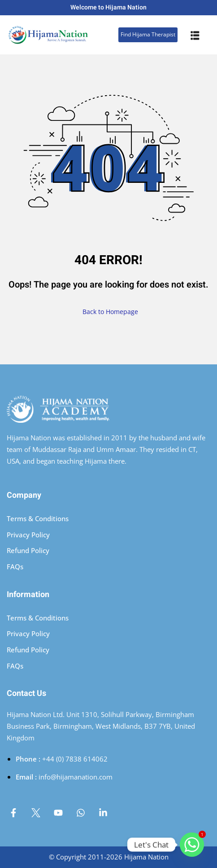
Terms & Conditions (38, 518)
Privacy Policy (28, 535)
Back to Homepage (108, 312)
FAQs (15, 567)
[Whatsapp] (192, 845)
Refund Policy (28, 550)
